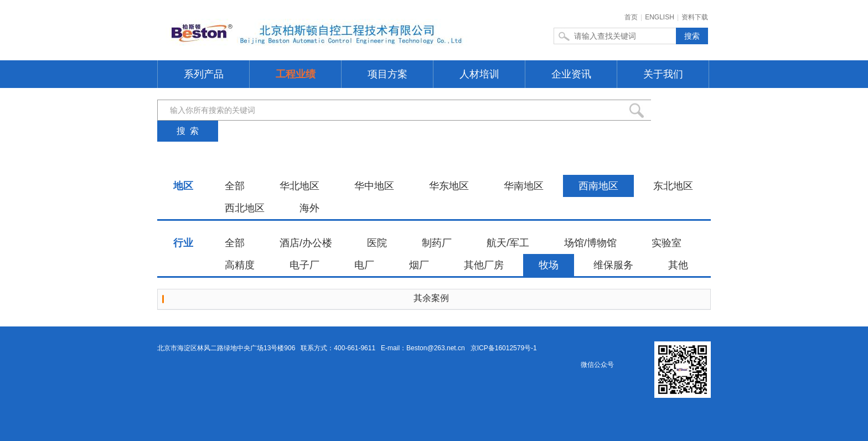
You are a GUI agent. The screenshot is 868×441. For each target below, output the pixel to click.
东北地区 (673, 186)
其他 (678, 265)
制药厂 (437, 243)
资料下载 (695, 17)
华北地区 (299, 186)
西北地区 (245, 208)
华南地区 (524, 186)
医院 (377, 243)
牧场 (549, 265)
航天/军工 (508, 243)
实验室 (666, 243)
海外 (309, 208)
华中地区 (374, 186)
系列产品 (204, 74)
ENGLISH (660, 17)
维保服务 (613, 265)
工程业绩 (296, 74)
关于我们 (663, 74)
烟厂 (419, 265)
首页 (631, 17)
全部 (235, 186)
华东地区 (449, 186)
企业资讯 (571, 74)
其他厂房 (484, 265)
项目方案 (387, 74)
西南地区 (598, 186)
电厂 (364, 265)
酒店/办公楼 (306, 243)
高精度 (240, 265)
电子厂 (304, 265)
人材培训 (479, 74)
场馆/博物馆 (590, 243)
